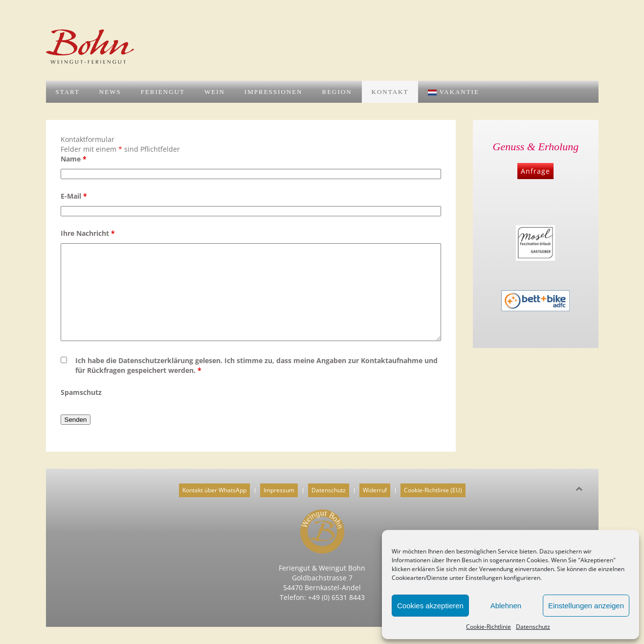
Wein (215, 92)
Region (337, 92)
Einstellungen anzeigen (586, 606)
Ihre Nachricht (88, 233)
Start (68, 92)
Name (74, 159)
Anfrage (535, 171)
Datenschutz (533, 627)
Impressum (279, 490)
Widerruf (375, 490)
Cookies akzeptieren (430, 606)
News (110, 92)
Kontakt (390, 92)
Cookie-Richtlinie (489, 627)
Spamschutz (81, 392)
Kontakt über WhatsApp (214, 490)
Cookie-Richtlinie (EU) (433, 490)
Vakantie (454, 92)
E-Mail (74, 196)
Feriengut (163, 92)
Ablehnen (506, 606)
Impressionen (274, 92)
